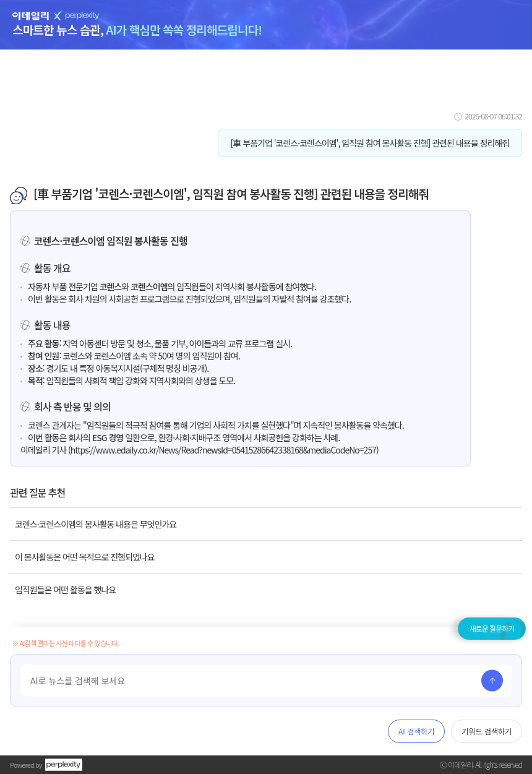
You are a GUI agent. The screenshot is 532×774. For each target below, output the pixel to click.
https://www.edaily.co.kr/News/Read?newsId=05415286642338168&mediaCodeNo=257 (223, 450)
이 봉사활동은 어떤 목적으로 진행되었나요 (85, 557)
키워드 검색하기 (487, 731)
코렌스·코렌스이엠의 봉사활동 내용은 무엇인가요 (96, 524)
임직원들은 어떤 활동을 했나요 (65, 590)
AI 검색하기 (416, 731)
